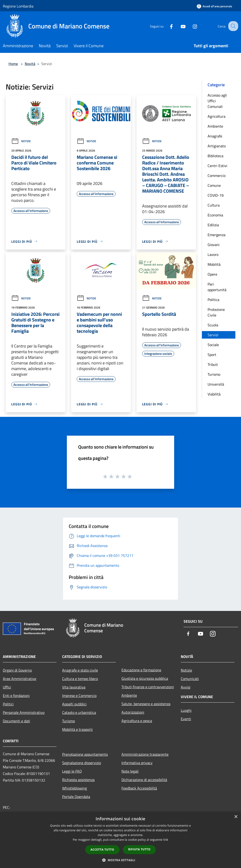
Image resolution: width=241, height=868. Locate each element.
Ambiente (215, 126)
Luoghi (186, 710)
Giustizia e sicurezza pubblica (145, 678)
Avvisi (186, 687)
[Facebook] (167, 26)
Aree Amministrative (20, 679)
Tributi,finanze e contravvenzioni (148, 687)
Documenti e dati (16, 721)
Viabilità (214, 394)
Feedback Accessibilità (139, 788)
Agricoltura (217, 116)
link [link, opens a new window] (166, 840)
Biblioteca (215, 156)
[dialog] (120, 840)
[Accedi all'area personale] (214, 6)
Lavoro (213, 254)
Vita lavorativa (74, 687)
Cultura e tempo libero (80, 679)
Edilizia (213, 225)
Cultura (214, 205)
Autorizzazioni (133, 712)
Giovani (214, 245)
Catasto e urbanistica (79, 712)
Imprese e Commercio (79, 696)
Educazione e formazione (141, 670)
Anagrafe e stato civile (80, 670)
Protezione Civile (216, 312)
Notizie (21, 141)
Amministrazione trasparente (145, 754)
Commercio (217, 176)
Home (13, 64)
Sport (212, 355)
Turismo (214, 374)
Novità (30, 64)
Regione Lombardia (18, 6)
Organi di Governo (17, 670)
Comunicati (190, 679)
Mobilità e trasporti (77, 729)
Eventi (186, 719)
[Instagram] (191, 26)
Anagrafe (215, 136)
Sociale (213, 345)
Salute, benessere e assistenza (146, 704)
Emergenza (217, 235)
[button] (120, 860)
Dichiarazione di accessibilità (144, 780)
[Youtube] (179, 26)
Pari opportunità (217, 287)
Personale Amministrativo (24, 712)
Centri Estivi (217, 166)
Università (216, 384)
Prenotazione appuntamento (85, 754)
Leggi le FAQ (72, 771)
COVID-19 (216, 195)
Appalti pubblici (74, 704)
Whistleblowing (74, 788)
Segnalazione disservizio (82, 763)
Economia (215, 215)
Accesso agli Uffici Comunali (217, 101)
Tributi (213, 364)
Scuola (213, 325)
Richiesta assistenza (78, 780)
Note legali (130, 771)
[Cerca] (233, 26)
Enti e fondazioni (16, 696)
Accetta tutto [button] (102, 850)
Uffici (7, 687)
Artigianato (217, 146)
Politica (213, 300)
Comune (214, 185)
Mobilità (214, 264)
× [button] (236, 817)
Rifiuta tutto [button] (139, 849)
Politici (8, 704)
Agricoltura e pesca (137, 721)
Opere (212, 274)
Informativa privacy (137, 763)
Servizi (213, 335)
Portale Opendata (76, 797)
